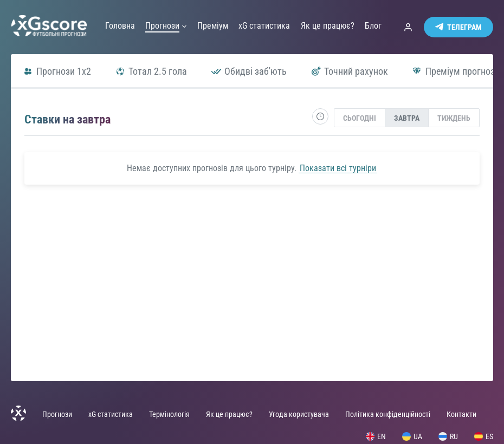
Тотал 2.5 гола (151, 71)
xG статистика (111, 414)
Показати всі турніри (338, 168)
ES (484, 436)
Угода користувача (299, 414)
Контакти (461, 414)
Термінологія (169, 414)
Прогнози (57, 414)
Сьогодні (360, 118)
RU (448, 436)
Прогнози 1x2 (57, 71)
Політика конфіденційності (388, 414)
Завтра (407, 118)
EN (376, 436)
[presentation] (360, 118)
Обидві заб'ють (249, 71)
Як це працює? (229, 414)
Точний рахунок (349, 71)
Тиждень (454, 118)
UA (412, 436)
